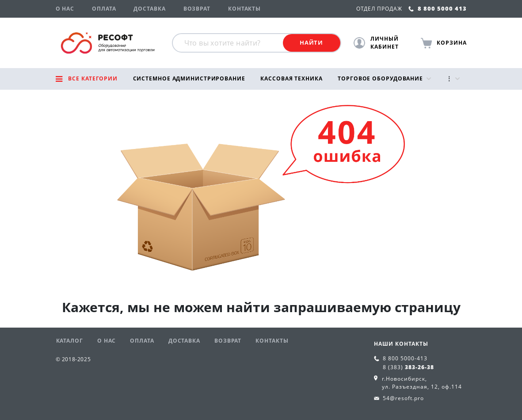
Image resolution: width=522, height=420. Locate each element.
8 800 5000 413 (438, 8)
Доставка (149, 9)
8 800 (405, 358)
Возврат (197, 9)
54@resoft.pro (403, 398)
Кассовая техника (291, 78)
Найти (311, 42)
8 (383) (408, 367)
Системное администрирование (189, 78)
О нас (65, 9)
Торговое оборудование (380, 78)
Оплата (104, 9)
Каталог (70, 341)
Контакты (244, 9)
